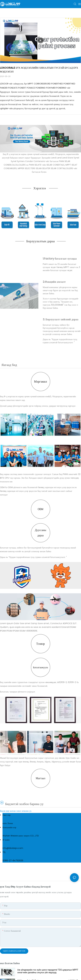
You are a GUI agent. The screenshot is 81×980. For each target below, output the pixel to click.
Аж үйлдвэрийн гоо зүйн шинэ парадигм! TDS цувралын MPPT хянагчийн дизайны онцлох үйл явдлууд (48, 971)
